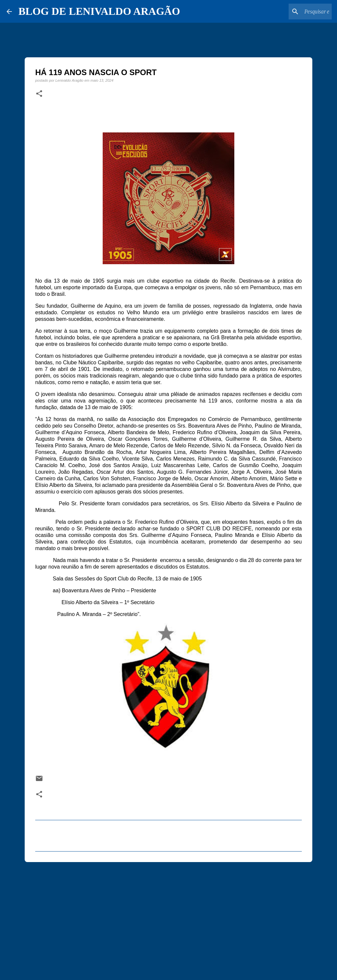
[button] (39, 94)
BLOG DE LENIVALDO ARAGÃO (99, 11)
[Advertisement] (168, 918)
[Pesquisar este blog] (297, 12)
